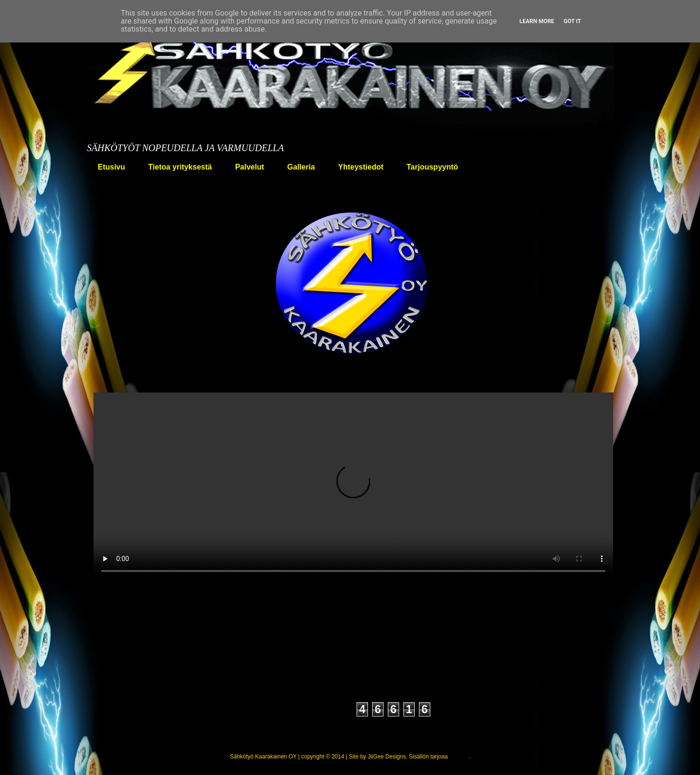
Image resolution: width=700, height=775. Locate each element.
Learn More (537, 21)
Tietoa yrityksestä (180, 167)
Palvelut (250, 167)
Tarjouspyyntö (432, 167)
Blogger (459, 757)
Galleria (301, 167)
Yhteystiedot (361, 167)
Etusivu (111, 167)
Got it (572, 21)
